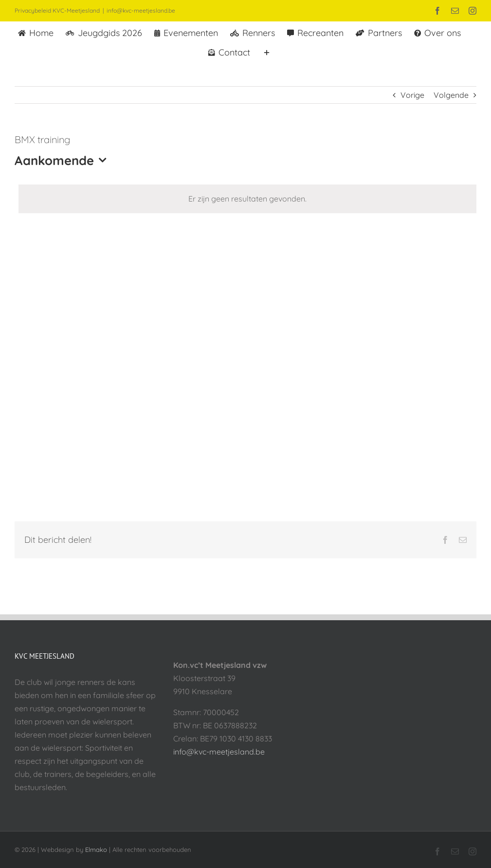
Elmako (96, 850)
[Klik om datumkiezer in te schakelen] (63, 160)
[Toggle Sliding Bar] (267, 52)
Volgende (451, 95)
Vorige (412, 95)
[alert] (247, 199)
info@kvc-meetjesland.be (141, 10)
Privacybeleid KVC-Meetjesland (57, 10)
